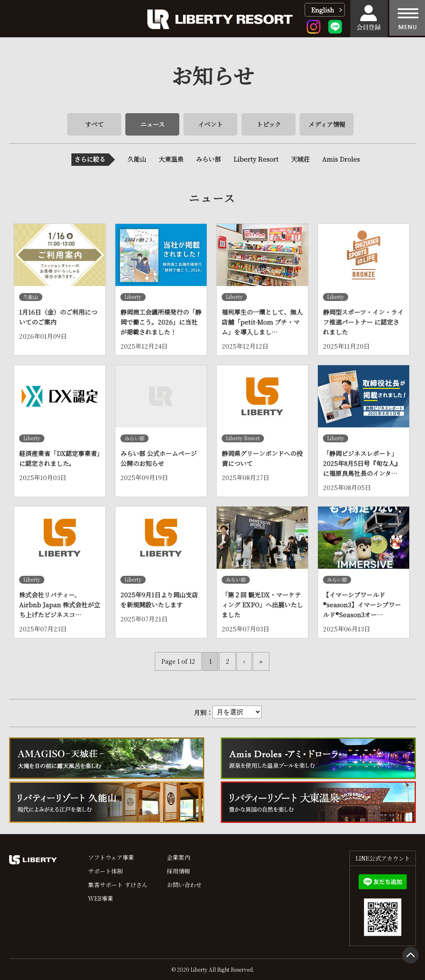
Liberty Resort (256, 159)
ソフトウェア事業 (111, 857)
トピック (269, 124)
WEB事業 (101, 898)
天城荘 (300, 159)
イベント (210, 124)
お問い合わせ (184, 885)
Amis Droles (341, 159)
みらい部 (208, 159)
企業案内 (178, 857)
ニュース (153, 124)
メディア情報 (327, 124)
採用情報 (178, 871)
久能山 (137, 159)
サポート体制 (105, 871)
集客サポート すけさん (118, 885)
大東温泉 (171, 159)
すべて (94, 124)
